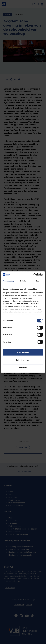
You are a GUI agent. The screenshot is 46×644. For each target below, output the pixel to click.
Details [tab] (23, 281)
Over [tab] (38, 281)
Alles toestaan (23, 352)
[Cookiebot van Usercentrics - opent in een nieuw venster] (33, 275)
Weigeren (23, 367)
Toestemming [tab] (8, 281)
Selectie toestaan (23, 360)
